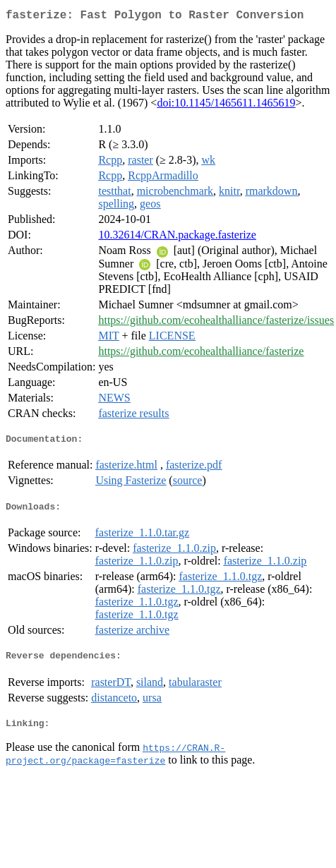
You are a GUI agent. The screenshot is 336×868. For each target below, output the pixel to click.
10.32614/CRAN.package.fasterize (177, 237)
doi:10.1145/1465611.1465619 (226, 106)
